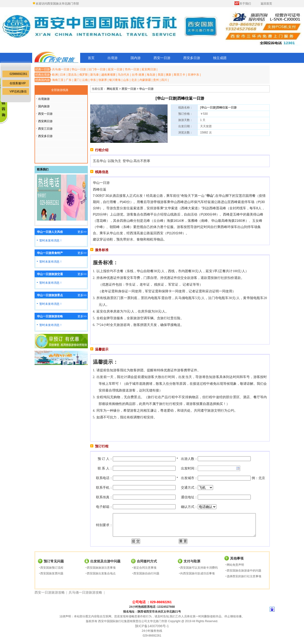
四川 (164, 80)
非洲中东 (193, 75)
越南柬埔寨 (108, 75)
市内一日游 (132, 69)
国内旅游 (44, 106)
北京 (134, 80)
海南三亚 (58, 80)
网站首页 (113, 89)
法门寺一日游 (97, 69)
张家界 (103, 80)
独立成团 (220, 58)
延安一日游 (115, 69)
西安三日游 (45, 129)
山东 (126, 80)
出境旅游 (44, 99)
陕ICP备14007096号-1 (152, 626)
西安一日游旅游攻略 (50, 593)
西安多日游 (192, 58)
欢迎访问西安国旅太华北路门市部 (57, 4)
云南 (85, 80)
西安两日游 (45, 121)
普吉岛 (72, 75)
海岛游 (151, 75)
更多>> (82, 232)
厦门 (77, 80)
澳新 (168, 75)
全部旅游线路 (60, 90)
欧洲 (55, 75)
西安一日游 (162, 58)
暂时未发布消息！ (51, 241)
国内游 (136, 58)
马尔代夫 (124, 75)
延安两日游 (149, 69)
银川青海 (115, 80)
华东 (93, 80)
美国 (161, 75)
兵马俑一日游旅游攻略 (85, 593)
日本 (63, 75)
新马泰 (95, 75)
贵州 (156, 80)
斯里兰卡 (179, 75)
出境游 (113, 58)
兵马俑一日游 (61, 69)
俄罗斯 (83, 75)
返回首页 (266, 4)
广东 (69, 80)
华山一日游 (79, 69)
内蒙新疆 (145, 80)
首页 (91, 58)
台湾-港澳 (138, 75)
